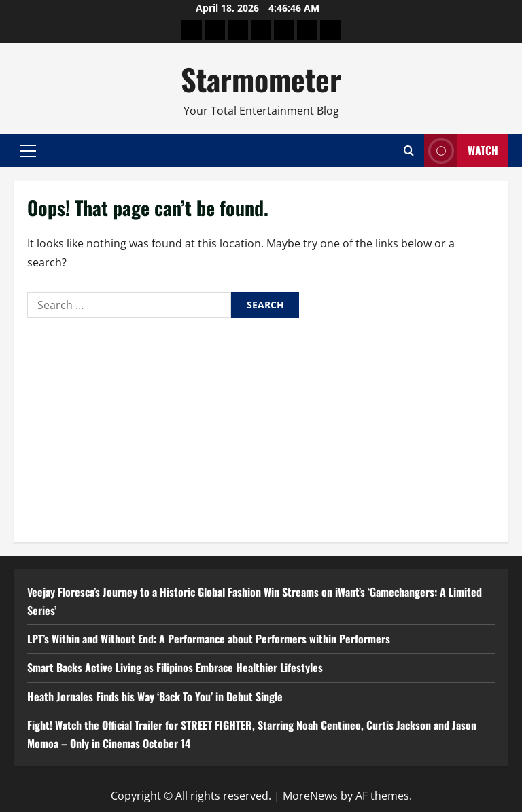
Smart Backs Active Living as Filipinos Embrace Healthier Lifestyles (175, 667)
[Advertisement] (261, 427)
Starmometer (261, 79)
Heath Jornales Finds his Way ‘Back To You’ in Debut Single (155, 696)
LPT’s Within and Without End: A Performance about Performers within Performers (209, 639)
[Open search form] (409, 151)
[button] (28, 151)
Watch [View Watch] (461, 151)
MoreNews (310, 796)
